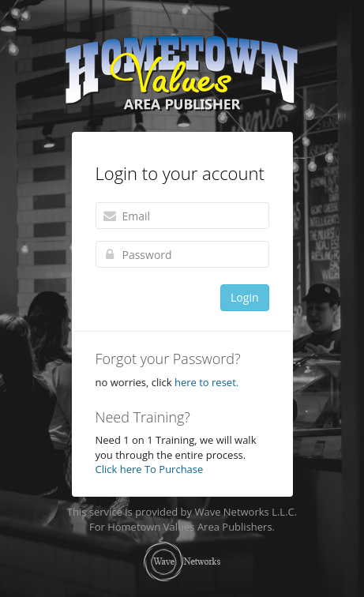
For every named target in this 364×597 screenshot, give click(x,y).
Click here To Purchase (150, 469)
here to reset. (206, 382)
